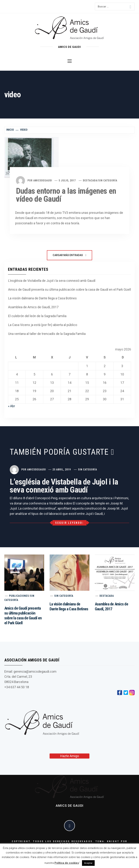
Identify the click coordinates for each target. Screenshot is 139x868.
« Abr (11, 406)
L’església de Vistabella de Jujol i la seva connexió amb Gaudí (52, 281)
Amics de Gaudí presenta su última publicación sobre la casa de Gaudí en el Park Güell (69, 289)
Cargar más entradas (69, 255)
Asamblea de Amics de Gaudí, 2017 (33, 307)
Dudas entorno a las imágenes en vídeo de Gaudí (66, 195)
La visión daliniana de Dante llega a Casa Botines (42, 298)
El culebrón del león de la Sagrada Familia (37, 316)
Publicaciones (19, 596)
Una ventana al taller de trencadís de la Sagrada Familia (47, 334)
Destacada (90, 180)
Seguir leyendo (69, 523)
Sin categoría (108, 180)
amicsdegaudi (43, 180)
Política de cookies (67, 863)
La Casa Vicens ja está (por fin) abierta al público (43, 325)
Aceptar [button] (88, 863)
